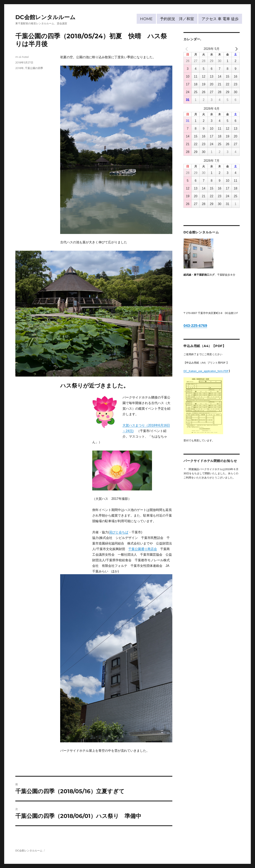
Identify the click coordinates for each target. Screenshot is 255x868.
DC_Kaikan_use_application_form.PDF (206, 371)
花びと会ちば (119, 532)
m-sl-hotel (22, 57)
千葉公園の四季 (34, 68)
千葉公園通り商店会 (143, 549)
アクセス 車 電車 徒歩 (220, 19)
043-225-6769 (195, 326)
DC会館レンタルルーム (45, 17)
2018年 (20, 68)
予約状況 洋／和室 (177, 19)
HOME (146, 19)
